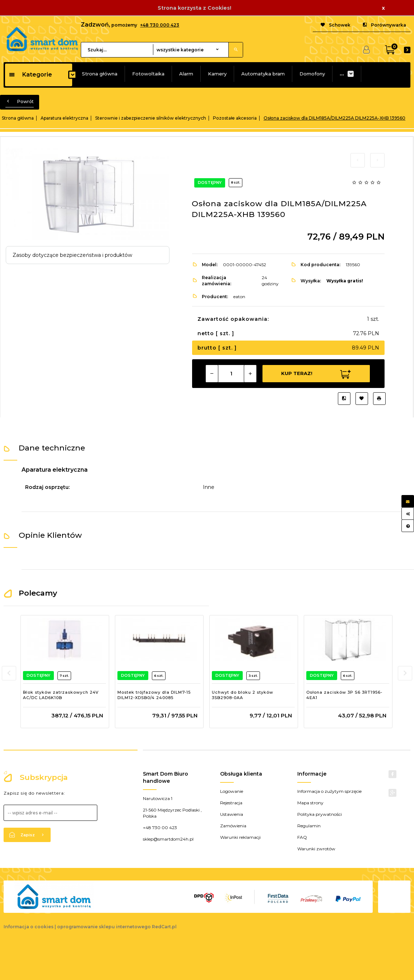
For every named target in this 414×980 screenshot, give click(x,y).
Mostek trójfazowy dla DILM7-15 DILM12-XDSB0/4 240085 (154, 695)
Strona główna (100, 74)
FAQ (302, 837)
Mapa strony (310, 803)
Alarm (186, 74)
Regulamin (309, 826)
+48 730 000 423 (160, 25)
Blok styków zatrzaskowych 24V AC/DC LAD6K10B (61, 695)
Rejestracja (231, 803)
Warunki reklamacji (240, 837)
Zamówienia (233, 826)
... (342, 74)
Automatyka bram (263, 74)
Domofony (312, 74)
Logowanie (232, 791)
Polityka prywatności (320, 814)
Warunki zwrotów (316, 849)
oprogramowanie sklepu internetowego (104, 927)
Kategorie (30, 75)
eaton (239, 297)
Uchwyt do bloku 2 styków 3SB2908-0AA (243, 695)
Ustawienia (232, 814)
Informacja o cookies (29, 927)
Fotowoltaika (148, 74)
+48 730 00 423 (160, 828)
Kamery (217, 74)
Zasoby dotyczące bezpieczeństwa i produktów (72, 255)
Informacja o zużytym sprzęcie (329, 791)
